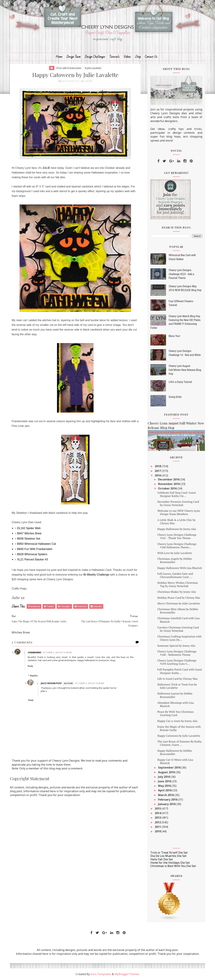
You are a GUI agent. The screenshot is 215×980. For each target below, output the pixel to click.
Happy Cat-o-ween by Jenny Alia (177, 721)
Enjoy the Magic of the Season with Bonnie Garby (179, 728)
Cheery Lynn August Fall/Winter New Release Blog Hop (185, 370)
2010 (158, 831)
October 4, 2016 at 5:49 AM (57, 652)
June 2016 (165, 781)
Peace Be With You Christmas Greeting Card (175, 713)
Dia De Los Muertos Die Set (168, 856)
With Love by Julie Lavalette (175, 553)
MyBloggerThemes (127, 974)
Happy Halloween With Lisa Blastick (180, 568)
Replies (34, 676)
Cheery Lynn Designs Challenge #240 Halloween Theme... (177, 546)
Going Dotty (175, 397)
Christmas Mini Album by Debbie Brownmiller (178, 611)
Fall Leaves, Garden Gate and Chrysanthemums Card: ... (175, 575)
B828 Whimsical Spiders (32, 554)
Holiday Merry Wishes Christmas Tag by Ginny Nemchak (178, 584)
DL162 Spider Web (29, 528)
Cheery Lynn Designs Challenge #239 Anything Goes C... (177, 662)
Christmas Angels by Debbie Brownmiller (175, 560)
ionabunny (35, 652)
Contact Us (151, 57)
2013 (158, 818)
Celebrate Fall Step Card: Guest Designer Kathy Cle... (177, 494)
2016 (158, 475)
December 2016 (169, 479)
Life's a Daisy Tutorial (180, 382)
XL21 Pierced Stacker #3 (32, 559)
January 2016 (167, 804)
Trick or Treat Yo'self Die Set (169, 853)
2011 (158, 827)
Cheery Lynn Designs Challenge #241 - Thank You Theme (177, 536)
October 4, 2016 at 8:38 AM (89, 683)
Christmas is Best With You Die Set (173, 866)
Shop (138, 57)
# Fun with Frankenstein (69, 68)
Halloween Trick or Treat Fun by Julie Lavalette (177, 686)
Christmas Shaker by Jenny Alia (177, 592)
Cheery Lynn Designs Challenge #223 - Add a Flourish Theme (181, 274)
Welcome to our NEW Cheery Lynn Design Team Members (179, 512)
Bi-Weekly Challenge (96, 575)
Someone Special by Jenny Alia (176, 646)
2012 (158, 822)
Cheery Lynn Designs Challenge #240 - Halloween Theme (177, 653)
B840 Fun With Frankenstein (35, 549)
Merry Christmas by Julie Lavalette (179, 603)
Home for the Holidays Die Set (170, 863)
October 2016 (168, 488)
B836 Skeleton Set (29, 539)
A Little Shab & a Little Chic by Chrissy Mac (176, 522)
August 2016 (167, 772)
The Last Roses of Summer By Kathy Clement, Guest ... (180, 743)
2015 (158, 809)
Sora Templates (101, 974)
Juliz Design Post (51, 683)
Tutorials (114, 57)
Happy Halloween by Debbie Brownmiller (175, 752)
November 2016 (169, 484)
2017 (158, 471)
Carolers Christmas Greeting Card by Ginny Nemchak (178, 629)
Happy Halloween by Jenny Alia (177, 529)
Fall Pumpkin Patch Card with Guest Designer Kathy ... (180, 671)
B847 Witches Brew (29, 533)
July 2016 (164, 777)
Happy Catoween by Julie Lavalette (179, 736)
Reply (30, 666)
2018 (158, 466)
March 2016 (166, 795)
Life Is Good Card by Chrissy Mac (178, 679)
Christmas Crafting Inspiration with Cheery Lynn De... (179, 638)
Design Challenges (95, 57)
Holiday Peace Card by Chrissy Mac (179, 598)
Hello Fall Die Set (162, 859)
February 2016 (168, 800)
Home (59, 57)
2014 (158, 813)
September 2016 (170, 768)
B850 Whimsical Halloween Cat (37, 544)
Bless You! (174, 336)
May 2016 (165, 786)
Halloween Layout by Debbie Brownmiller (175, 695)
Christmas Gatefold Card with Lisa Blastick (178, 620)
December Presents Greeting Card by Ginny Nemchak (178, 503)
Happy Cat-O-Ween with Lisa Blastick (175, 761)
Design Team (74, 57)
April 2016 (165, 790)
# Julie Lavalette (93, 68)
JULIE (46, 168)
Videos (127, 57)
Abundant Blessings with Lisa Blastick (176, 704)
